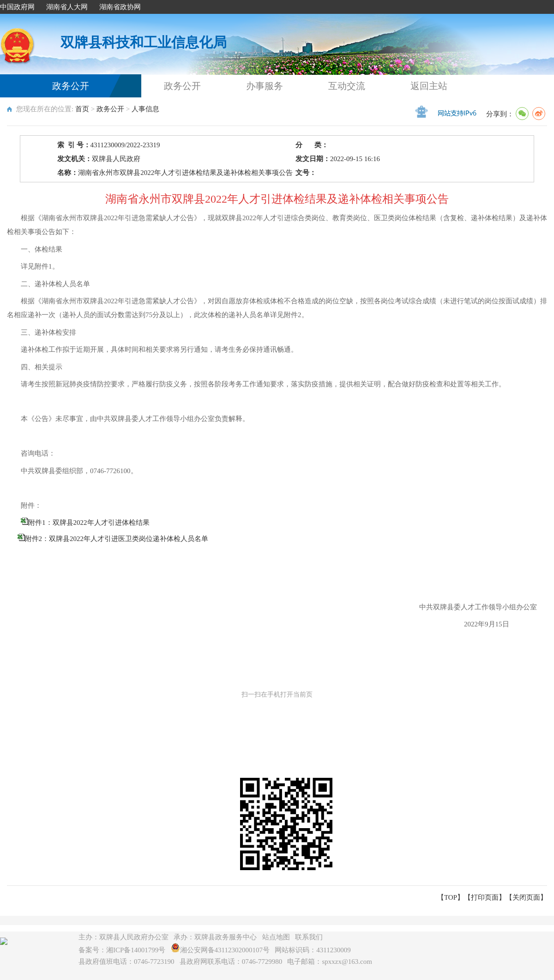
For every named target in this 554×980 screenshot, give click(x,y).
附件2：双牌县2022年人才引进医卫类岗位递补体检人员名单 (117, 539)
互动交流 (347, 86)
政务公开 (71, 86)
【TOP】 (451, 897)
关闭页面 (526, 897)
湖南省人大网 (67, 7)
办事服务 (265, 86)
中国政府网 (17, 7)
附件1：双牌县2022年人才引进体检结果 (89, 523)
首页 (82, 109)
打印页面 (485, 897)
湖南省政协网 (120, 7)
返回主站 (429, 86)
